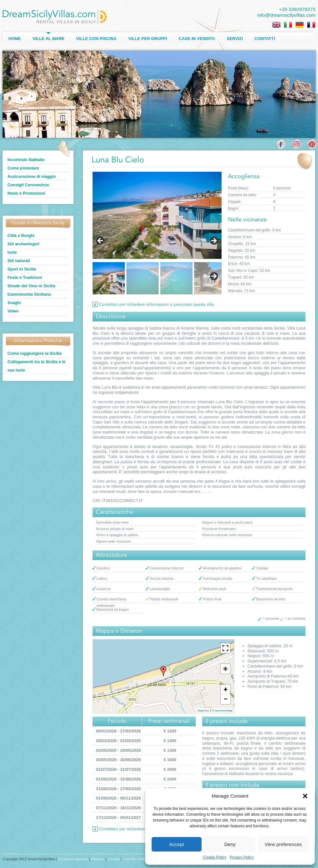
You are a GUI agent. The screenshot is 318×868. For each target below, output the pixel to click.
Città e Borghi (21, 235)
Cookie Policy (215, 857)
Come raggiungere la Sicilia (35, 353)
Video (13, 311)
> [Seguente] (214, 241)
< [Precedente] (101, 241)
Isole (12, 252)
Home (15, 39)
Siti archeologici (23, 244)
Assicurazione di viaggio (32, 176)
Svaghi (14, 303)
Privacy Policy (242, 857)
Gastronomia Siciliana (29, 294)
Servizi (235, 39)
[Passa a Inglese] (276, 25)
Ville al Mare (49, 39)
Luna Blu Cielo (134, 859)
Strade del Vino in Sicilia (31, 286)
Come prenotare (23, 168)
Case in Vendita (197, 39)
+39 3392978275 (297, 9)
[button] (305, 796)
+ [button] (226, 689)
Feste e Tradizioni (25, 277)
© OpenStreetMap (222, 711)
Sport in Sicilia (22, 269)
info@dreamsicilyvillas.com (286, 15)
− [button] (225, 699)
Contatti (265, 39)
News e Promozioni (26, 193)
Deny (230, 844)
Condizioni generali (73, 859)
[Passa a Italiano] (288, 25)
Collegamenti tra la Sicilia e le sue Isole (36, 366)
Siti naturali (19, 261)
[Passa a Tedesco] (300, 25)
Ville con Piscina (96, 39)
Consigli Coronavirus (28, 185)
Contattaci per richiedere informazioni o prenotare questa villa (156, 305)
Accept (177, 844)
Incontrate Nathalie (26, 160)
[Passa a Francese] (311, 25)
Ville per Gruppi (148, 39)
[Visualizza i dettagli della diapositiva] (157, 215)
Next (214, 277)
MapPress (204, 711)
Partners (98, 859)
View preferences (283, 844)
